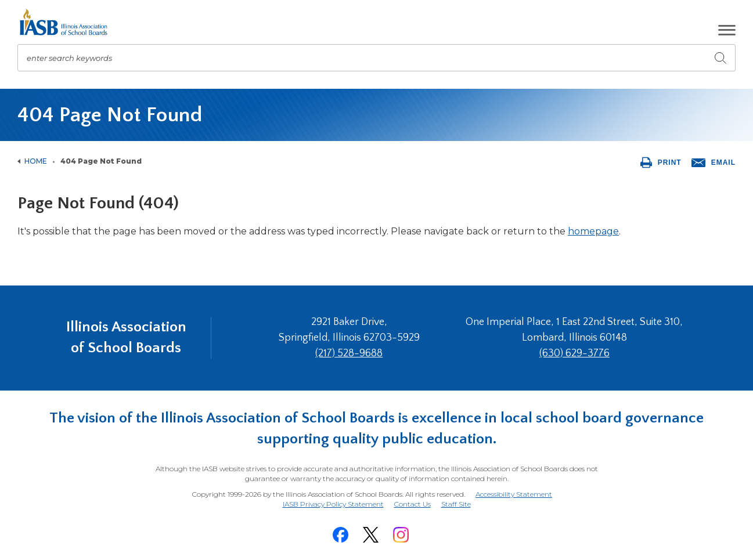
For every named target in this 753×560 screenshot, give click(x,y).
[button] (727, 30)
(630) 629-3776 (574, 353)
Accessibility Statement (514, 494)
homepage (593, 231)
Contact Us (412, 504)
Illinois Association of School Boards (126, 337)
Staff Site (456, 505)
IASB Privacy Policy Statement (333, 504)
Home (36, 161)
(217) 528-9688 (349, 353)
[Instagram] (401, 535)
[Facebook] (341, 535)
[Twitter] (371, 535)
